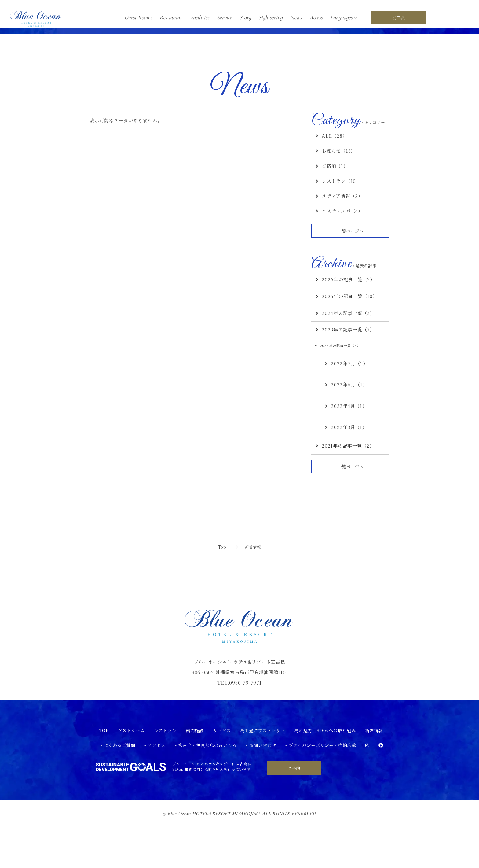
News (296, 17)
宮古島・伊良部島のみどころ (207, 793)
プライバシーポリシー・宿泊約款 (322, 793)
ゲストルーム (131, 779)
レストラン (165, 779)
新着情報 (374, 779)
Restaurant (171, 17)
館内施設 (195, 779)
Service (224, 17)
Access (316, 17)
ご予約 (294, 816)
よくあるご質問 (120, 793)
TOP (104, 779)
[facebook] (381, 793)
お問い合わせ (263, 793)
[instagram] (367, 793)
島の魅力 (303, 779)
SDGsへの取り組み (336, 779)
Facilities (200, 17)
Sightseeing (271, 17)
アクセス (157, 793)
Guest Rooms (138, 17)
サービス (222, 779)
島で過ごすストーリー (263, 779)
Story (245, 17)
